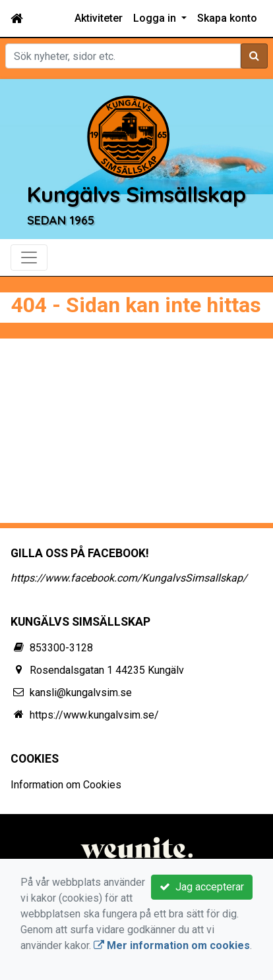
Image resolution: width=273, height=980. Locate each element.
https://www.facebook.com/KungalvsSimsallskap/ (129, 578)
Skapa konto (227, 18)
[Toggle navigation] (29, 258)
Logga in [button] (156, 18)
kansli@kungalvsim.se (81, 693)
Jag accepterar (202, 887)
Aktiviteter (99, 18)
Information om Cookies (66, 785)
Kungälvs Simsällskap (136, 194)
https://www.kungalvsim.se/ (94, 715)
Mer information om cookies (172, 945)
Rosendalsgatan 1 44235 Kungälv (107, 670)
